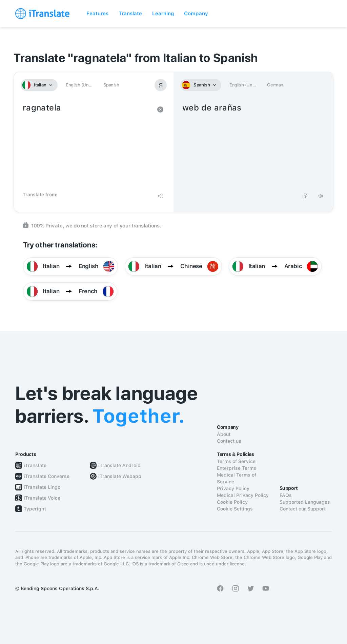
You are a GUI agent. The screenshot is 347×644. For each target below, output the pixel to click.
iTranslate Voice (42, 498)
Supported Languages (305, 502)
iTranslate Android (119, 465)
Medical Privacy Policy (243, 495)
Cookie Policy (232, 502)
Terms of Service (236, 461)
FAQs (286, 495)
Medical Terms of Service (237, 478)
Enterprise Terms (237, 468)
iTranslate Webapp (120, 476)
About (224, 434)
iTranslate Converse (47, 476)
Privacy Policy (233, 488)
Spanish (111, 85)
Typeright (35, 509)
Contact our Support (303, 509)
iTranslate (35, 465)
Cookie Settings (235, 509)
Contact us (229, 441)
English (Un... (79, 85)
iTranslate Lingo (42, 487)
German (275, 85)
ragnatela (87, 145)
